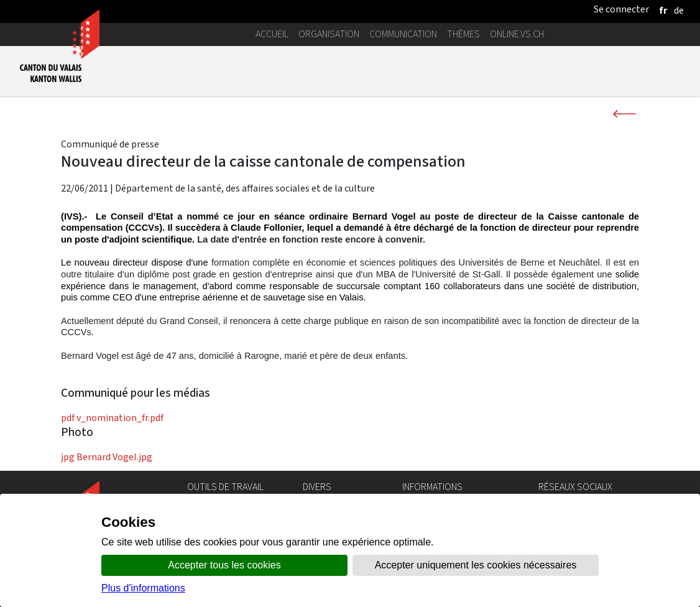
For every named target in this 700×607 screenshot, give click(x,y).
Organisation (329, 34)
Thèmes (463, 34)
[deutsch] (679, 10)
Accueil (272, 34)
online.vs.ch (517, 34)
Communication (403, 34)
